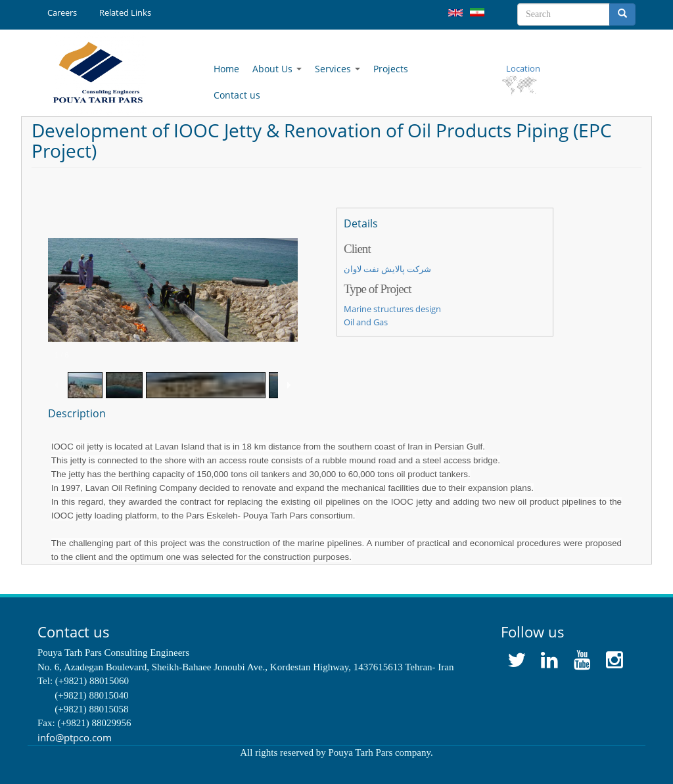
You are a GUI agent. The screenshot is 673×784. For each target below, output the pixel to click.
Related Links (125, 12)
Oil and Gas (366, 322)
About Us (277, 69)
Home (226, 69)
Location (523, 68)
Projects (391, 69)
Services (337, 69)
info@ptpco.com (75, 737)
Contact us (237, 95)
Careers (62, 12)
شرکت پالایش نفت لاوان (387, 269)
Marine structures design (392, 309)
